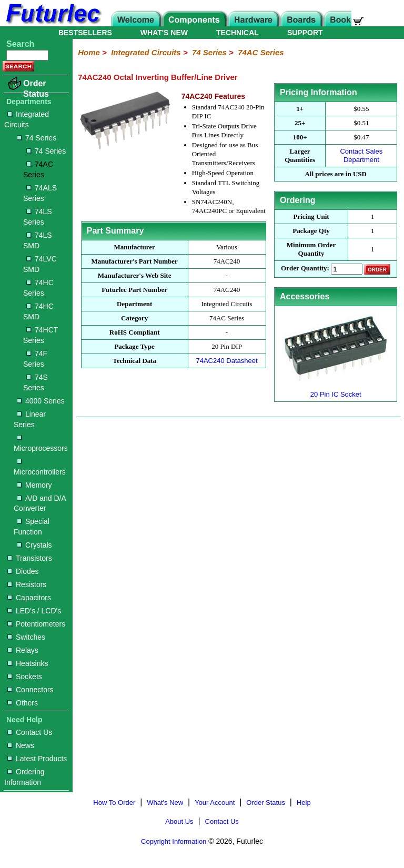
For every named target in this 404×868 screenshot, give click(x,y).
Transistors (30, 558)
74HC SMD (38, 311)
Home (89, 52)
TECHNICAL (238, 33)
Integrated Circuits (27, 119)
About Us (179, 821)
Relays (23, 650)
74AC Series (38, 169)
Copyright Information (174, 841)
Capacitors (29, 598)
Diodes (23, 571)
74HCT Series (41, 335)
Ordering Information (24, 777)
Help (304, 803)
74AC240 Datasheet (226, 361)
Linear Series (30, 419)
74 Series (37, 138)
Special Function (32, 527)
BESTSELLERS (85, 33)
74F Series (35, 359)
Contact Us (30, 732)
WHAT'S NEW (164, 33)
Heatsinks (28, 663)
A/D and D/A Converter (40, 503)
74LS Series (38, 217)
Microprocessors (41, 444)
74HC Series (38, 288)
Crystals (34, 545)
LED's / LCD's (34, 611)
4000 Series (41, 401)
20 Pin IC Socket (336, 390)
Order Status (36, 89)
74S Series (36, 382)
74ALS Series (40, 193)
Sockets (25, 677)
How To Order (114, 803)
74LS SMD (38, 240)
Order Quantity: (305, 269)
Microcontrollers (40, 467)
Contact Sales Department (361, 155)
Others (23, 703)
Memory (34, 485)
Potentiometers (36, 624)
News (21, 745)
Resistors (27, 584)
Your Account (215, 803)
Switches (26, 637)
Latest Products (37, 759)
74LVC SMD (40, 264)
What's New (165, 803)
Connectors (31, 690)
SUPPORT (305, 33)
